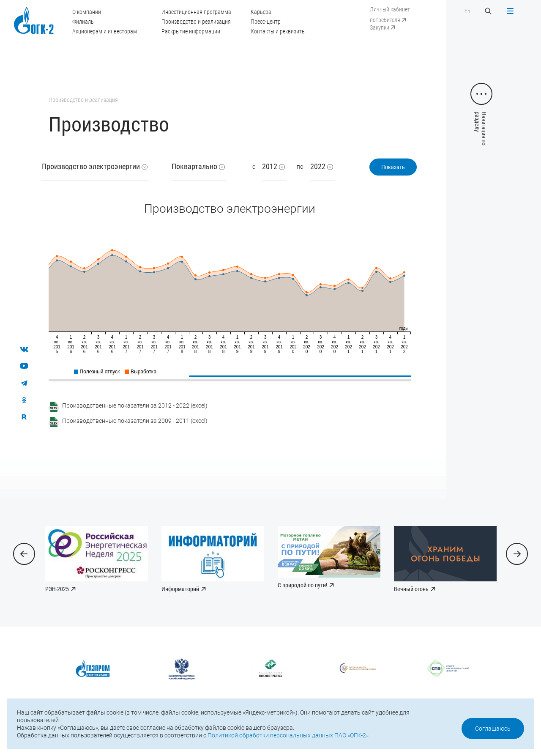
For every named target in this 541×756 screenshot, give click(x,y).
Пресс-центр (266, 22)
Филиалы (83, 22)
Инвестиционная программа (196, 12)
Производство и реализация (196, 22)
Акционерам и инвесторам (105, 31)
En (467, 11)
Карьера (261, 12)
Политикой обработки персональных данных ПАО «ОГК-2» (288, 735)
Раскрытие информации (191, 31)
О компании (87, 12)
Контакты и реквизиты (278, 31)
